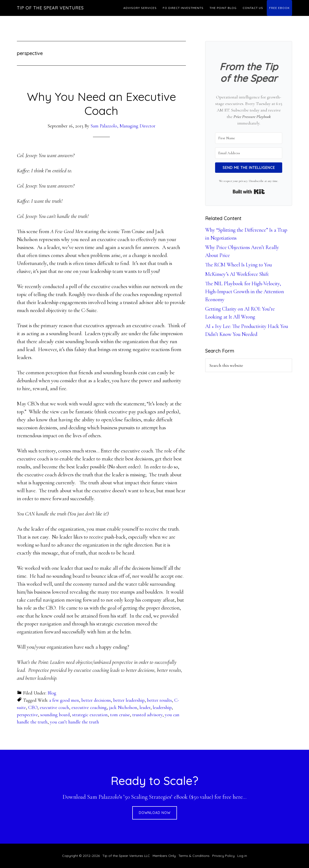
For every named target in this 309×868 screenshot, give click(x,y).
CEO (33, 708)
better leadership (129, 700)
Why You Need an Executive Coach (102, 104)
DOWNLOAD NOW (155, 813)
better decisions (96, 700)
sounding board (55, 715)
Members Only (164, 856)
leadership (162, 708)
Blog (52, 693)
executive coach (54, 708)
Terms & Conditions (194, 856)
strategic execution (90, 715)
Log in (242, 856)
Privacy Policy (223, 856)
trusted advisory (147, 715)
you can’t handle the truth (74, 722)
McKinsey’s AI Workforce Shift (237, 274)
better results (159, 700)
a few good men (64, 700)
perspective (27, 715)
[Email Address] (249, 153)
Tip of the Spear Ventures (50, 8)
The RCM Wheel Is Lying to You (239, 265)
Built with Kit (249, 192)
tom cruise (120, 715)
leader (145, 708)
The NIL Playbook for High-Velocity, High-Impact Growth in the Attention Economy (245, 292)
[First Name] (249, 138)
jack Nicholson (123, 708)
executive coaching (89, 708)
